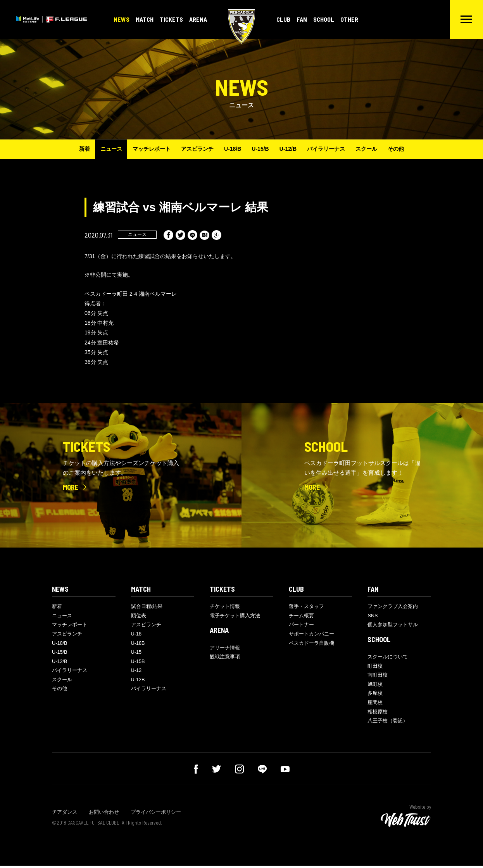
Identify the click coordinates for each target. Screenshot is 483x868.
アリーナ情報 (225, 648)
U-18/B (232, 149)
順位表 (139, 616)
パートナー (301, 625)
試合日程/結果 (147, 607)
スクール (371, 149)
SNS (373, 616)
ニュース (107, 149)
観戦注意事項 (225, 658)
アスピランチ (195, 149)
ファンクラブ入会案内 (393, 607)
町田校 (375, 667)
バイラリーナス (329, 149)
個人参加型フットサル (393, 625)
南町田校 (378, 676)
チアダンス (65, 814)
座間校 (375, 704)
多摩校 (375, 695)
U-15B (138, 663)
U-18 (136, 635)
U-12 (136, 672)
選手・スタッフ (306, 607)
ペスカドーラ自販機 (311, 644)
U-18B (138, 644)
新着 (79, 149)
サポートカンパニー (311, 635)
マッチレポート (148, 149)
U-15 (136, 654)
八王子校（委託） (388, 723)
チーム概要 (301, 616)
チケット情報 (225, 607)
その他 (401, 149)
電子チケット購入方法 (235, 616)
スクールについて (388, 658)
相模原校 (378, 714)
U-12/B (290, 149)
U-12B (138, 681)
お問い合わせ (104, 814)
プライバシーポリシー (156, 814)
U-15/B (261, 149)
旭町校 (375, 686)
